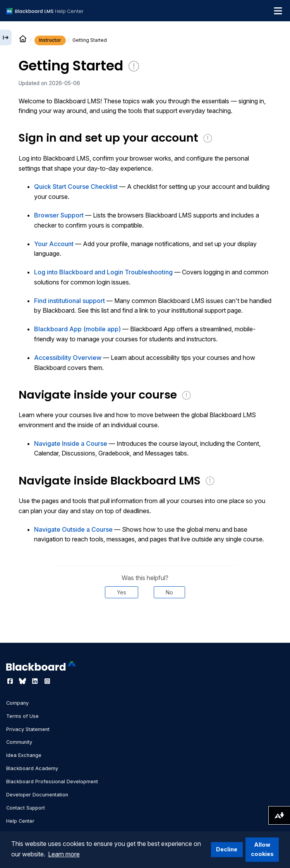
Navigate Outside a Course (73, 529)
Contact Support (26, 808)
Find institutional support (69, 301)
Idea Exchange (24, 755)
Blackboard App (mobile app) (77, 329)
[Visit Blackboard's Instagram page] (47, 681)
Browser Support (59, 215)
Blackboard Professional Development (52, 782)
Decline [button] (227, 849)
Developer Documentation (37, 795)
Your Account (54, 244)
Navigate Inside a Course (71, 443)
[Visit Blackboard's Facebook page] (11, 681)
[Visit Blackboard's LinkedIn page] (36, 681)
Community (19, 742)
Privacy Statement (28, 729)
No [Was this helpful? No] (169, 592)
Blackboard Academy (32, 768)
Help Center (20, 821)
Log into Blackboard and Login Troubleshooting (103, 272)
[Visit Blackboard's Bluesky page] (23, 681)
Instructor (50, 40)
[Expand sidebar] (6, 38)
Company (17, 703)
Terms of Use (22, 716)
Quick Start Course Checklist (76, 187)
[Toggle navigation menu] (278, 11)
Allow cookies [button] (262, 849)
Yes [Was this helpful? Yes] (122, 592)
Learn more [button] (64, 854)
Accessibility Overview (68, 358)
